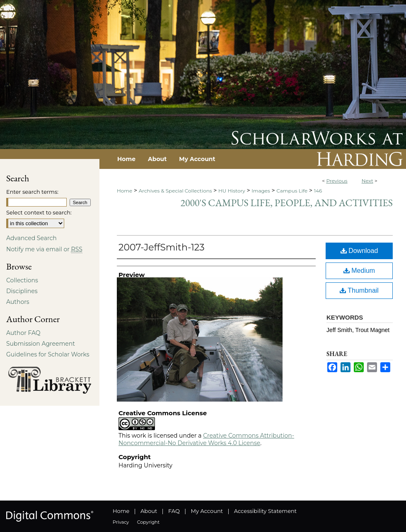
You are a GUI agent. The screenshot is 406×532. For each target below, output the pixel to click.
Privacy (121, 522)
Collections (22, 280)
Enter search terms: (32, 192)
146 (318, 191)
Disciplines (22, 291)
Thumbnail (359, 290)
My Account (207, 511)
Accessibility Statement (265, 511)
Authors (18, 302)
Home (124, 191)
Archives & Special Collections (175, 191)
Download (359, 251)
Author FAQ (23, 333)
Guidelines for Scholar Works (48, 354)
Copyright (148, 522)
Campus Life (292, 191)
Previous (337, 181)
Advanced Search (31, 238)
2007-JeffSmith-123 (162, 247)
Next (367, 181)
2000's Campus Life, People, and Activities (287, 203)
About (149, 511)
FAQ (174, 511)
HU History (232, 191)
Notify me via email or (44, 249)
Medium (359, 271)
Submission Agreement (41, 344)
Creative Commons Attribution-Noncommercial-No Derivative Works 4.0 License (206, 439)
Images (261, 191)
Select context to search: (39, 212)
